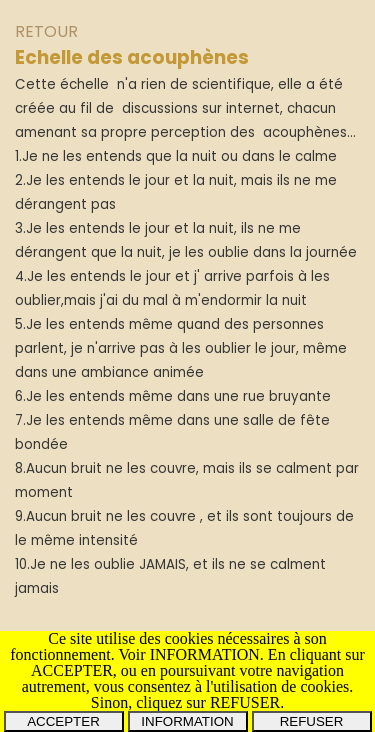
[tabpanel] (187, 322)
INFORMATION (187, 721)
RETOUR (46, 31)
